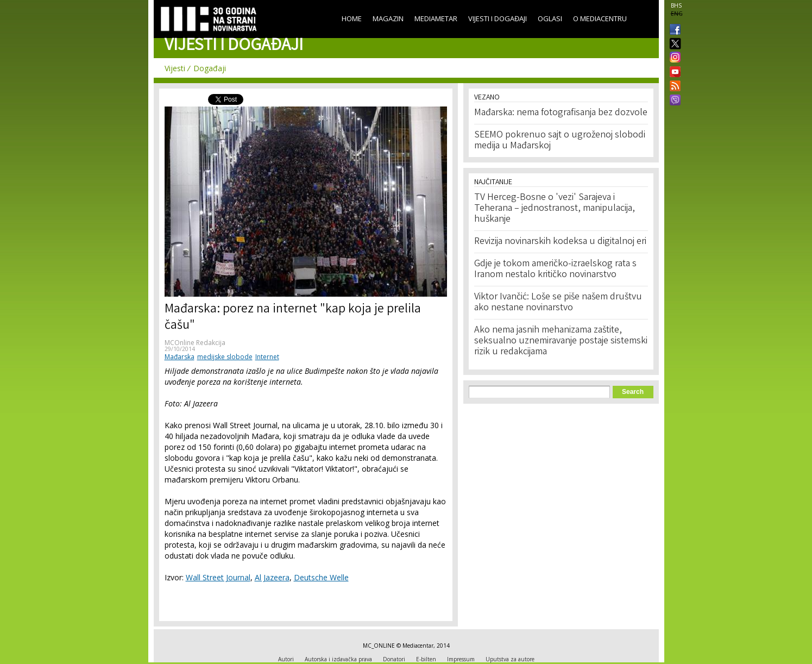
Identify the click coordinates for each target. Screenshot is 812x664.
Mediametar (436, 18)
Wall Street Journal (218, 577)
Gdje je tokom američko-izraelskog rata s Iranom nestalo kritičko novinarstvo (555, 270)
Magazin (388, 18)
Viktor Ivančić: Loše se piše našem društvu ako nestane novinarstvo (558, 303)
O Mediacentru (600, 18)
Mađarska (180, 357)
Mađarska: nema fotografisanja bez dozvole (561, 113)
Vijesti (175, 68)
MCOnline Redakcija (195, 343)
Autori (286, 659)
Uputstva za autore (510, 659)
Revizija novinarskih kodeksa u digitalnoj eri (560, 242)
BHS (676, 5)
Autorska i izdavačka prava (338, 659)
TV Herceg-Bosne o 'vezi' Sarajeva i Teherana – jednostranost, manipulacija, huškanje (555, 209)
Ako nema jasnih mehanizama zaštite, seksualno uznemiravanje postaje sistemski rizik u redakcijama (561, 341)
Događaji (210, 68)
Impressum (461, 659)
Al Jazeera (272, 577)
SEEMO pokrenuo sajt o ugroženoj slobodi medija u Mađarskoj (560, 141)
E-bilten (426, 659)
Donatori (394, 659)
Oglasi (550, 18)
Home (352, 18)
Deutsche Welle (321, 577)
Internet (267, 357)
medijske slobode (225, 357)
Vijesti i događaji (498, 18)
